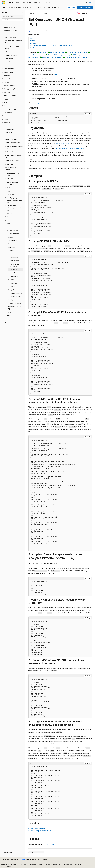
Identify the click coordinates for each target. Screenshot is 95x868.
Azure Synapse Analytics (37, 55)
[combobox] (13, 16)
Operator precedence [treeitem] (16, 303)
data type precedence (63, 143)
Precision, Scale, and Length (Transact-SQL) (69, 148)
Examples (33, 43)
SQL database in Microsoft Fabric (76, 57)
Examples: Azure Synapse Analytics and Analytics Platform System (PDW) (51, 45)
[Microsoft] (3, 2)
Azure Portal (71, 7)
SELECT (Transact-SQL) (37, 828)
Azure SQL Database (57, 52)
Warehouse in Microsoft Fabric (52, 57)
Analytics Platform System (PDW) (59, 55)
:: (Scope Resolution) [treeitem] (16, 293)
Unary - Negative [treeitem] (14, 261)
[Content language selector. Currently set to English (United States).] (10, 860)
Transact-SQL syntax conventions (42, 103)
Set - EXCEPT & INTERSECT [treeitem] (14, 265)
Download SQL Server (85, 7)
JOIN (55, 75)
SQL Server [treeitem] (7, 24)
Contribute (33, 864)
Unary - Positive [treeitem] (14, 257)
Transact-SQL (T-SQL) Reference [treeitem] (13, 174)
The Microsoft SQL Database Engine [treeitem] (13, 42)
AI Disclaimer (5, 864)
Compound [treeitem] (13, 286)
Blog (25, 864)
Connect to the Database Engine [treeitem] (12, 48)
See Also (33, 48)
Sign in (91, 2)
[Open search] (86, 2)
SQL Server (44, 14)
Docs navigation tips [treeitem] (9, 27)
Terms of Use (68, 864)
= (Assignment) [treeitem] (14, 276)
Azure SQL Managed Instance (77, 52)
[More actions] (90, 14)
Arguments (33, 41)
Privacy (40, 864)
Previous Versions (16, 864)
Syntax (32, 38)
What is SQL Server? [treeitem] (11, 37)
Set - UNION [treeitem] (13, 270)
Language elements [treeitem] (14, 234)
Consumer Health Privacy (53, 864)
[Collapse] (23, 12)
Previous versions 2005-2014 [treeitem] (12, 31)
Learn (30, 14)
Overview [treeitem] (12, 254)
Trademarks (77, 864)
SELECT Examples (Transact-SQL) (40, 831)
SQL (36, 14)
